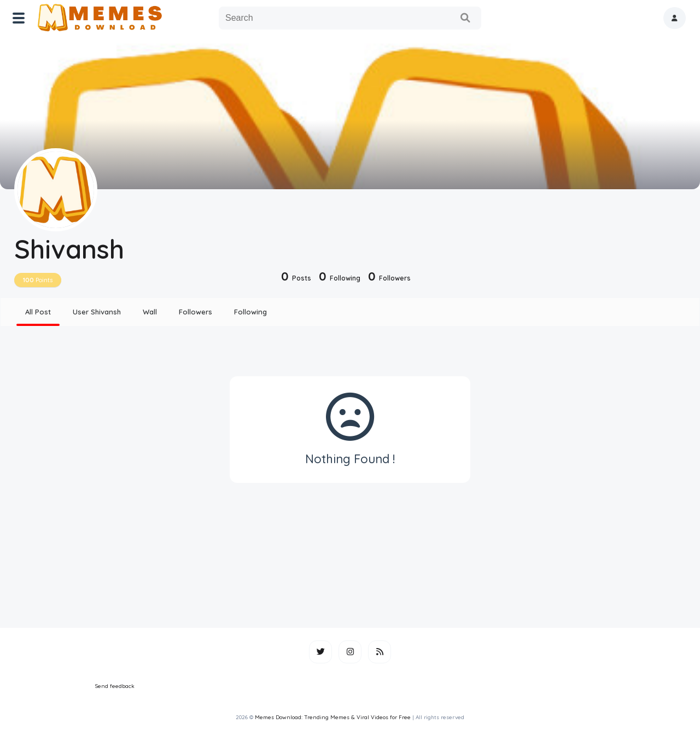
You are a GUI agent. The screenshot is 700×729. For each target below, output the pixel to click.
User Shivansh (97, 312)
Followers (196, 312)
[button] (675, 18)
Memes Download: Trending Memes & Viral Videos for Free (333, 717)
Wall (150, 312)
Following (250, 312)
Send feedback (115, 686)
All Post (38, 312)
